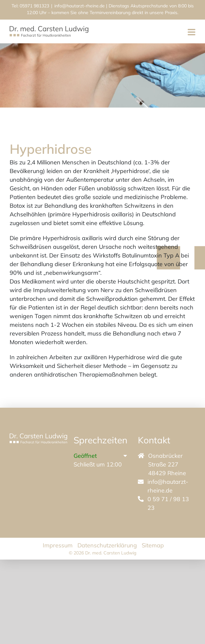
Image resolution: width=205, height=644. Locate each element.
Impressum (58, 545)
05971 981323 (34, 6)
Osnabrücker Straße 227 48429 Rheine (167, 464)
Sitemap (153, 545)
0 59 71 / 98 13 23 (168, 503)
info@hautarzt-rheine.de (80, 6)
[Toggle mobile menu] (192, 33)
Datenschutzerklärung (107, 545)
